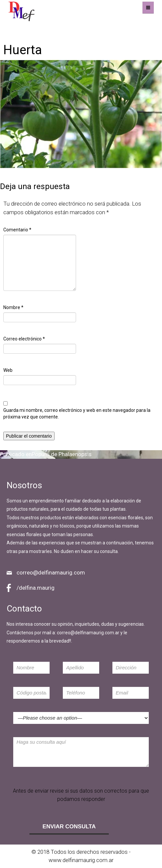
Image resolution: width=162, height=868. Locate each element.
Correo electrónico (24, 339)
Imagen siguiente (21, 36)
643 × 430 (81, 172)
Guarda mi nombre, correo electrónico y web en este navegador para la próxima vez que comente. (77, 414)
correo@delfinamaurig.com (51, 572)
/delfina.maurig (36, 588)
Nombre (13, 307)
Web (8, 370)
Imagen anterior (20, 27)
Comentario (17, 230)
